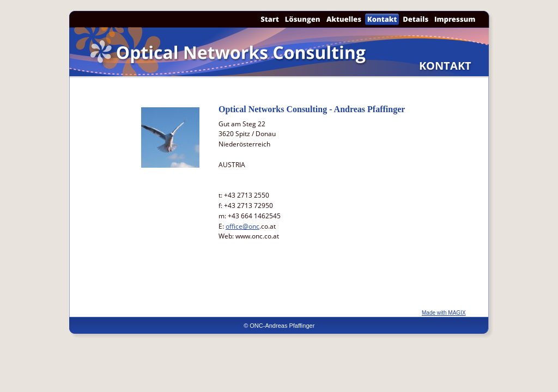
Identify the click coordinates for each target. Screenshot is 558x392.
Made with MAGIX (444, 313)
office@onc (242, 226)
